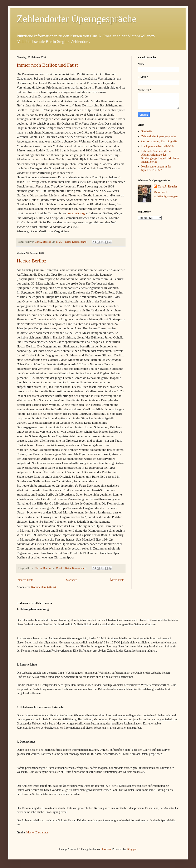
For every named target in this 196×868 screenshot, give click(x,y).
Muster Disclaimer (37, 832)
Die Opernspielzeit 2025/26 (158, 146)
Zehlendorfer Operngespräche (77, 19)
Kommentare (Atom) (44, 587)
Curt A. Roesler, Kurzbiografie (159, 141)
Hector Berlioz (31, 261)
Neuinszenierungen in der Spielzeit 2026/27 (156, 168)
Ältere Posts (117, 580)
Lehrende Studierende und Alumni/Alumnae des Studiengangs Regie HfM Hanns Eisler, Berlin (160, 156)
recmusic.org (77, 213)
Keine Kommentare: (76, 242)
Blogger (131, 849)
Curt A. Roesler (168, 187)
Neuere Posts (25, 580)
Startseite (72, 580)
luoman (106, 849)
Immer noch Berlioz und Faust (47, 65)
